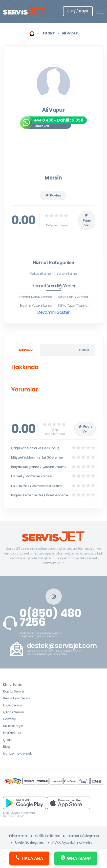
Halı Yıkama (12, 733)
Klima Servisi (13, 685)
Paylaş (53, 195)
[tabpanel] (53, 379)
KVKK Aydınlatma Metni (72, 842)
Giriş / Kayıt (78, 11)
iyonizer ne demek (17, 753)
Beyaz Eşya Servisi (17, 698)
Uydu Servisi (12, 705)
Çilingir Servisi (14, 712)
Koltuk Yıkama (40, 274)
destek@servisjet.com (62, 646)
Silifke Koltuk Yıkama (73, 297)
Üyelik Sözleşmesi (30, 842)
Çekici (8, 740)
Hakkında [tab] (25, 350)
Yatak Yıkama (67, 274)
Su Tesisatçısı (13, 726)
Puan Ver (87, 220)
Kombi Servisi (13, 691)
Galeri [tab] (84, 350)
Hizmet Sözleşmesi (83, 836)
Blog (6, 747)
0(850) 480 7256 (50, 618)
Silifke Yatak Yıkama (73, 305)
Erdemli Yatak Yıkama (36, 305)
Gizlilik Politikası (47, 836)
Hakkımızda (17, 836)
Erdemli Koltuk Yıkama (36, 297)
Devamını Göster (53, 312)
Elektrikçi (9, 719)
